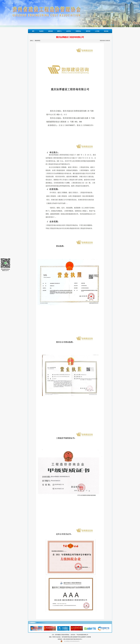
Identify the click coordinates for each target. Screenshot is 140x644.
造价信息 (106, 31)
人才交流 (97, 31)
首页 (33, 31)
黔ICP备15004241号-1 (77, 639)
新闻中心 (59, 31)
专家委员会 (78, 31)
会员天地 (68, 31)
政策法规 (50, 31)
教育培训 (88, 31)
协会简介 (41, 31)
